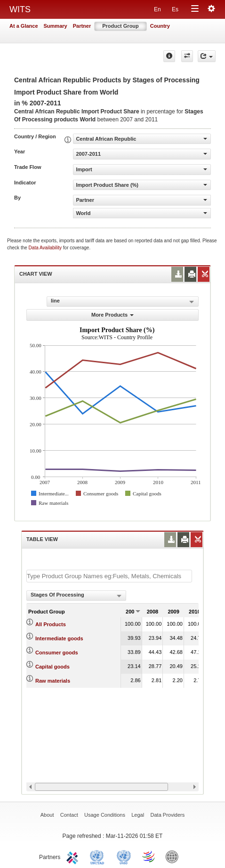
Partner (82, 26)
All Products (51, 624)
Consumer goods (56, 653)
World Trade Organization (149, 856)
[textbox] (109, 576)
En (157, 9)
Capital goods (52, 667)
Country (160, 26)
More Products (112, 315)
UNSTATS (124, 856)
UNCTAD (99, 856)
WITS (20, 9)
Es (175, 9)
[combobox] (76, 596)
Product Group (121, 26)
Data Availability (46, 248)
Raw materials (53, 681)
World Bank (174, 856)
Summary (56, 26)
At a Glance (24, 26)
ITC (74, 856)
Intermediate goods (59, 638)
